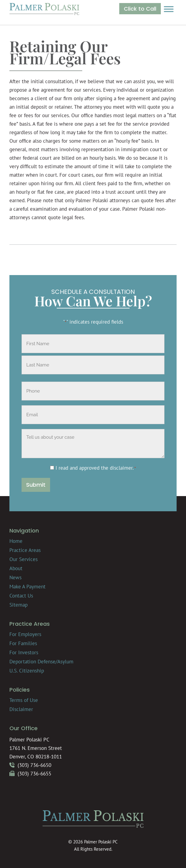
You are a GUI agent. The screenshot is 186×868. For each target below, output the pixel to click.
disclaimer (121, 468)
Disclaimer (21, 709)
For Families (23, 643)
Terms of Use (24, 700)
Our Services (24, 559)
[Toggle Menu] (169, 9)
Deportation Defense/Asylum (41, 662)
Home (16, 541)
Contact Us (21, 596)
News (15, 577)
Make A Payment (27, 587)
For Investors (24, 652)
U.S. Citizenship (27, 671)
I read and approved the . (96, 468)
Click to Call (140, 9)
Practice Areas (25, 550)
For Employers (25, 634)
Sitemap (19, 605)
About (16, 568)
